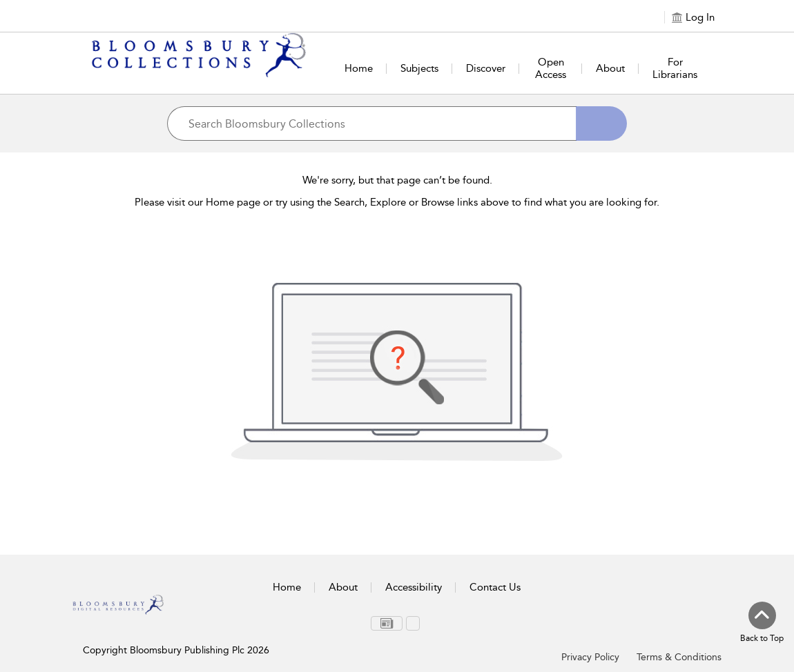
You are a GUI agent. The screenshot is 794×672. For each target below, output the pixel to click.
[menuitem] (387, 623)
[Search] (601, 123)
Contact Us (495, 587)
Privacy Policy (590, 657)
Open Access (551, 68)
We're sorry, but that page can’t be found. (397, 180)
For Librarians (675, 68)
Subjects (419, 68)
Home (359, 68)
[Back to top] (762, 623)
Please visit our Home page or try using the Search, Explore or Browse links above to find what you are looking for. (397, 202)
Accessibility (414, 587)
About (610, 68)
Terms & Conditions (679, 657)
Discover (486, 68)
